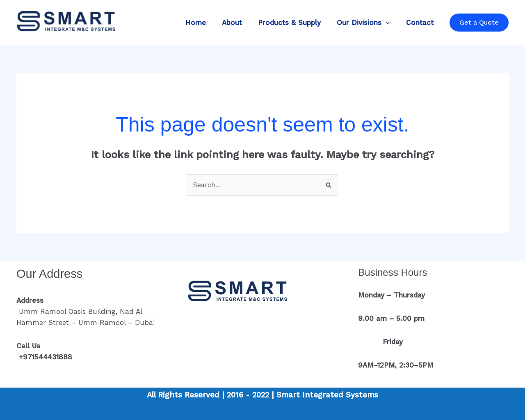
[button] (389, 23)
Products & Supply (295, 23)
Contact (421, 23)
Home (205, 23)
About (239, 23)
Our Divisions (366, 23)
